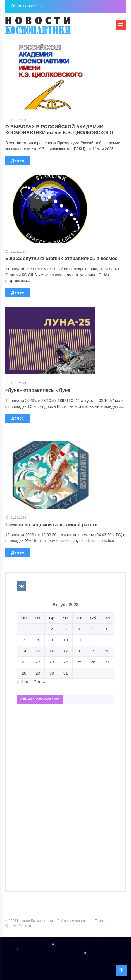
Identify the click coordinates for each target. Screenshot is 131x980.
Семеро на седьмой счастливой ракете (51, 525)
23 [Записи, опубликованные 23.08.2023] (52, 662)
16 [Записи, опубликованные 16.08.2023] (52, 651)
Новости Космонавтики (47, 28)
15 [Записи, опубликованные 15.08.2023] (38, 651)
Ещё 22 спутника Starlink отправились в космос (61, 258)
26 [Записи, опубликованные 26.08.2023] (93, 662)
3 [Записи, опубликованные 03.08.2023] (66, 629)
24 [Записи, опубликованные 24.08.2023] (66, 662)
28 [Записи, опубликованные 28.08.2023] (24, 673)
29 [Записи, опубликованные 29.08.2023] (38, 673)
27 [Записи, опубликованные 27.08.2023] (107, 662)
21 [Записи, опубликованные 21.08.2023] (24, 662)
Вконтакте (22, 586)
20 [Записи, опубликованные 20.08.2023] (107, 651)
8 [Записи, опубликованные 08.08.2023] (38, 640)
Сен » (39, 682)
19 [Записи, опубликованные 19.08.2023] (93, 651)
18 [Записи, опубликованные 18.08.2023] (79, 651)
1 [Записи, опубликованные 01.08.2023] (38, 629)
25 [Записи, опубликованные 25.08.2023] (79, 662)
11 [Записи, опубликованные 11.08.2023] (79, 640)
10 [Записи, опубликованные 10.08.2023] (66, 640)
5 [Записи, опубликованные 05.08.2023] (93, 629)
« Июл (23, 682)
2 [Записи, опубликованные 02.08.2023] (52, 629)
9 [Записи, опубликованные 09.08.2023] (52, 640)
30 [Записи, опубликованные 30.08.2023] (52, 673)
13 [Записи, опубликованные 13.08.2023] (107, 640)
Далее (18, 160)
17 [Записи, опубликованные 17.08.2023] (66, 651)
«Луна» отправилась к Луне (38, 390)
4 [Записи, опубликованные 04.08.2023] (79, 629)
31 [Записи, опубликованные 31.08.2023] (66, 673)
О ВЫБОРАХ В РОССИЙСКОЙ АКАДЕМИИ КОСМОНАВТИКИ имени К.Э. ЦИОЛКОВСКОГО (59, 130)
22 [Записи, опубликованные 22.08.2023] (38, 662)
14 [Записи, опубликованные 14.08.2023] (24, 651)
